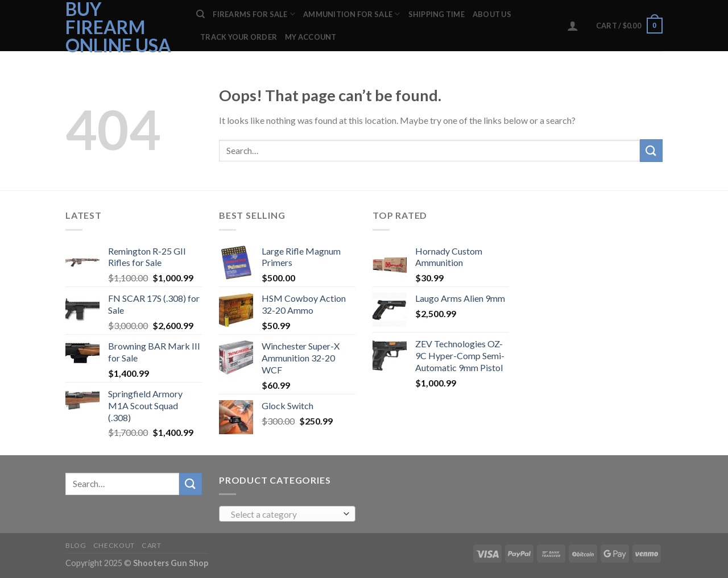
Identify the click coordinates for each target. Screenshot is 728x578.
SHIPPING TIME (437, 14)
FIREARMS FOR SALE (254, 14)
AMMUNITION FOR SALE (351, 14)
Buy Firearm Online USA (118, 27)
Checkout (114, 545)
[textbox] (285, 514)
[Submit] (651, 150)
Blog (76, 545)
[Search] (200, 14)
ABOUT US (492, 14)
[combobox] (287, 514)
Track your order (239, 37)
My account (311, 37)
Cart (151, 545)
